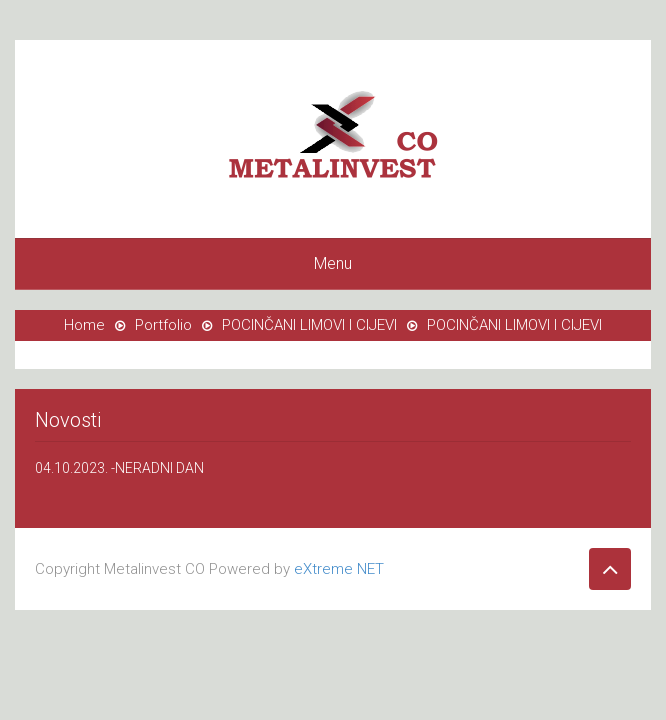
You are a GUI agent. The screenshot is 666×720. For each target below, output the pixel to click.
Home (84, 325)
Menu (333, 263)
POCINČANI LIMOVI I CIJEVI (309, 325)
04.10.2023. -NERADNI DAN (119, 468)
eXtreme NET (339, 569)
